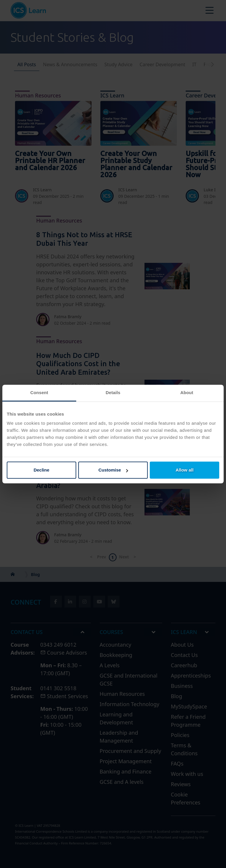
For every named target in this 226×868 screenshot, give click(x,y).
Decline (41, 470)
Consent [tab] (39, 392)
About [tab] (187, 392)
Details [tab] (113, 392)
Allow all (185, 470)
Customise (113, 470)
